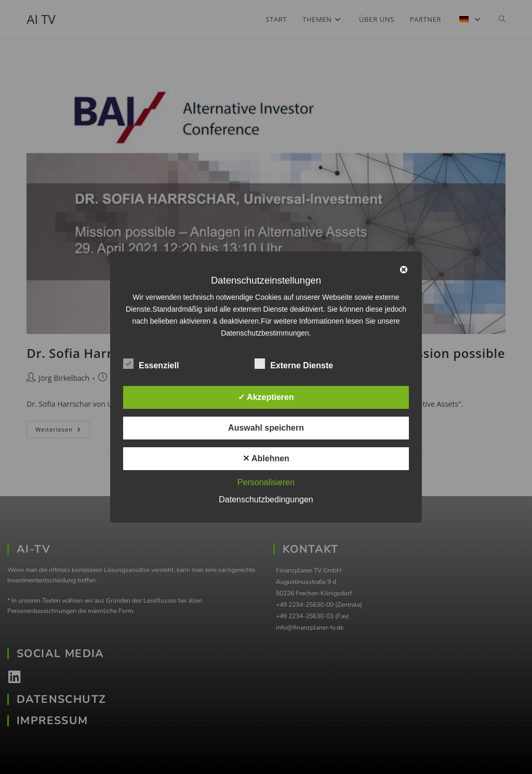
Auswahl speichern (266, 428)
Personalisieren (266, 482)
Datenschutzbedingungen (266, 499)
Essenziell (151, 364)
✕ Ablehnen (266, 458)
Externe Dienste (294, 364)
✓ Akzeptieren (266, 397)
